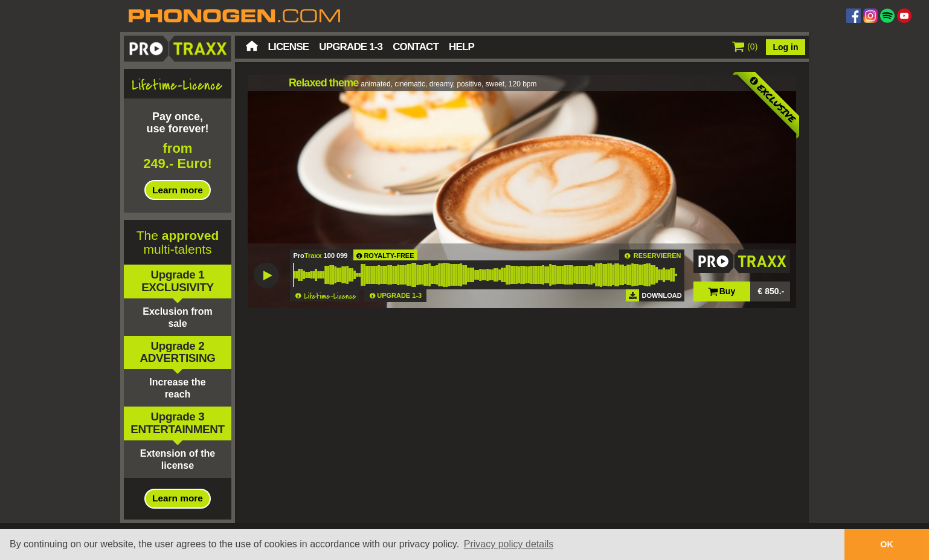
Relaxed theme (323, 83)
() (745, 47)
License (289, 47)
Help (461, 47)
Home (252, 46)
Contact (416, 47)
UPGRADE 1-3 (399, 295)
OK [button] (887, 544)
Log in (786, 47)
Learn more (178, 190)
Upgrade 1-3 (351, 47)
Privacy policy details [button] (509, 544)
